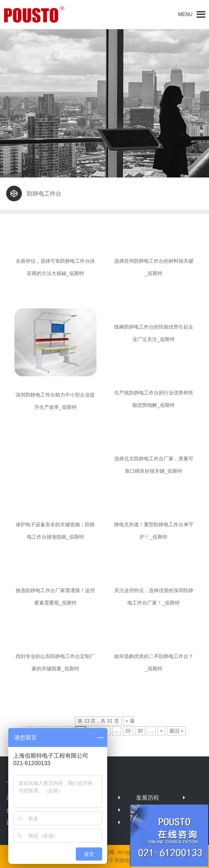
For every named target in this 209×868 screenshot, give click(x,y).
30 (140, 731)
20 (128, 731)
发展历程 (148, 798)
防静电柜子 (127, 861)
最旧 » (176, 731)
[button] (185, 14)
